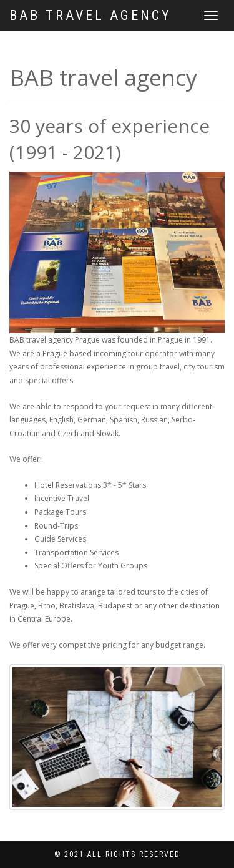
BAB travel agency (90, 15)
